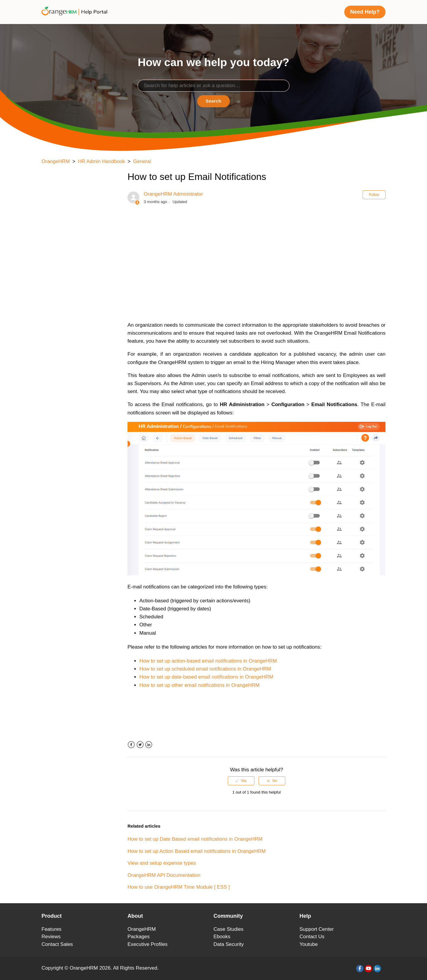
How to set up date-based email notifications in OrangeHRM (206, 677)
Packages (139, 937)
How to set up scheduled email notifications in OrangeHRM (205, 669)
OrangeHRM (56, 161)
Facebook (131, 745)
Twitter (140, 745)
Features (51, 929)
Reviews (51, 937)
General (142, 161)
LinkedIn (149, 745)
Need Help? (365, 12)
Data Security (229, 944)
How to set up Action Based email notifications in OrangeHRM (197, 851)
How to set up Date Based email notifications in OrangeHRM (195, 839)
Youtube (309, 944)
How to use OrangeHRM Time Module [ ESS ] (179, 887)
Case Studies (228, 929)
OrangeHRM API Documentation (164, 875)
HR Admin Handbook (102, 161)
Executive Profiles (148, 944)
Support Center (317, 929)
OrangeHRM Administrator (173, 194)
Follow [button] (374, 195)
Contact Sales (57, 944)
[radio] (241, 781)
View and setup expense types (162, 863)
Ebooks (222, 937)
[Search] (213, 86)
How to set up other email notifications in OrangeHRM (199, 685)
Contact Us (312, 937)
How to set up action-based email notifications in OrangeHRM (208, 661)
